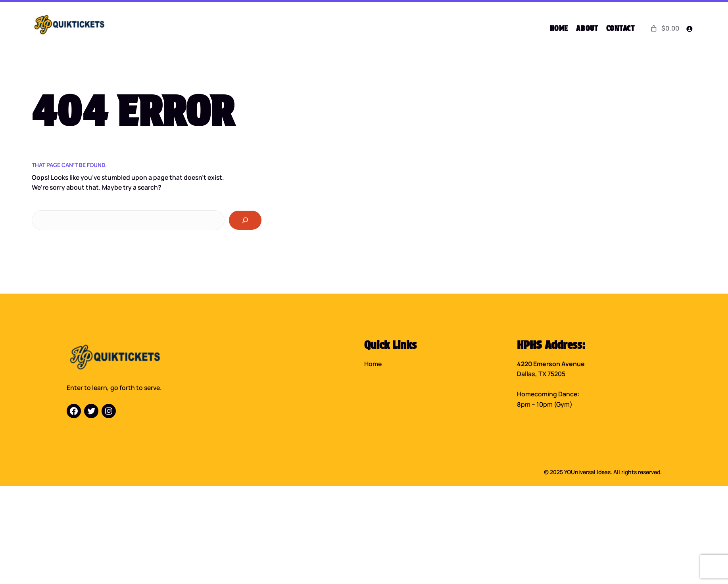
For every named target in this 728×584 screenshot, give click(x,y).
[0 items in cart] (664, 29)
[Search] (245, 219)
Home (373, 363)
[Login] (689, 29)
